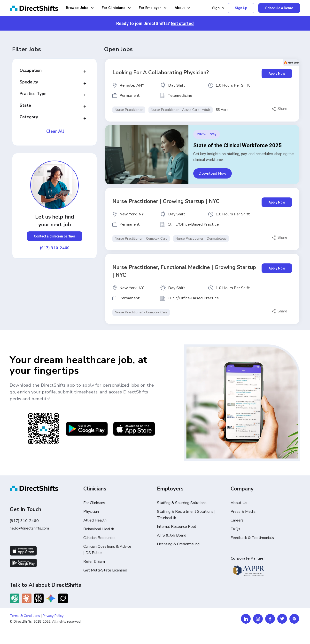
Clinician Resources (99, 538)
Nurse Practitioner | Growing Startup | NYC (166, 201)
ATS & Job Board (172, 535)
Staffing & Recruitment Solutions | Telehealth (186, 515)
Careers (237, 520)
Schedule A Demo (279, 8)
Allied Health (95, 520)
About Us (239, 503)
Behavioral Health (99, 529)
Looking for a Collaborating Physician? (161, 73)
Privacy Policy (53, 616)
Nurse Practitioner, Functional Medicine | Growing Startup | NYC (184, 271)
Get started (182, 23)
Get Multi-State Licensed (105, 570)
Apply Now (277, 73)
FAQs (235, 529)
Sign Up (241, 8)
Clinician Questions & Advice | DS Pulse (107, 550)
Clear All (55, 131)
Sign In (218, 8)
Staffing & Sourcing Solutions (182, 503)
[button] (80, 8)
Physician (91, 512)
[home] (34, 8)
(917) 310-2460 (55, 248)
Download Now (213, 173)
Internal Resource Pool (177, 527)
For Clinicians (94, 503)
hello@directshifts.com (29, 528)
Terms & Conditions (25, 616)
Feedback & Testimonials (252, 538)
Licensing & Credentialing (178, 544)
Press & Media (243, 512)
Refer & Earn (94, 562)
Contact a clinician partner (55, 236)
